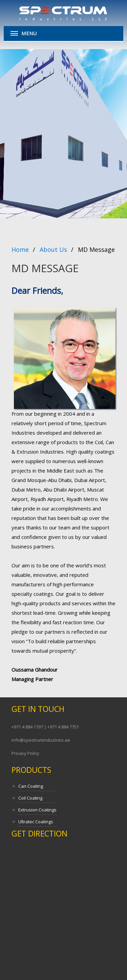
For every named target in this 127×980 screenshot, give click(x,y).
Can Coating (31, 786)
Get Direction (39, 833)
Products (31, 770)
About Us (53, 249)
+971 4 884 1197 (28, 727)
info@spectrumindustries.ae (41, 740)
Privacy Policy (25, 753)
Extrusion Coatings (37, 810)
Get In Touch (38, 709)
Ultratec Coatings (36, 822)
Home (20, 249)
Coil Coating (30, 798)
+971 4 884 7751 (63, 727)
